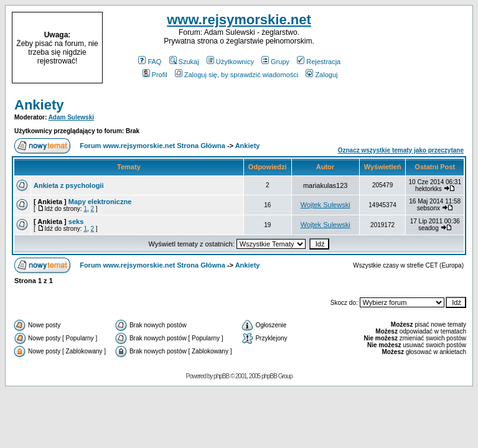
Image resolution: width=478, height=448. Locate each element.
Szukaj (184, 62)
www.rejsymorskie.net (239, 20)
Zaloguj (321, 75)
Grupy (275, 62)
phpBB (221, 376)
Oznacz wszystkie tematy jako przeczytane (401, 150)
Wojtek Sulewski (326, 205)
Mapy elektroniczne (100, 202)
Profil (155, 75)
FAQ (150, 62)
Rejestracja (319, 62)
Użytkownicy (230, 62)
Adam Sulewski (71, 117)
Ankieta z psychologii (68, 185)
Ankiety (39, 105)
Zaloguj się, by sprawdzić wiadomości (237, 75)
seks (76, 222)
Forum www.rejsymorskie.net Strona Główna (152, 146)
